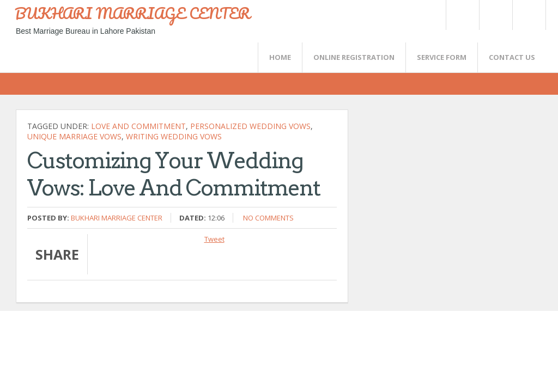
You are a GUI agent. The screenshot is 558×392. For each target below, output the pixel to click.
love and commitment (138, 126)
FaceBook (527, 15)
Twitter (462, 15)
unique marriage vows (74, 136)
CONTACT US (512, 57)
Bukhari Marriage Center (117, 218)
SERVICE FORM (442, 57)
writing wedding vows (174, 136)
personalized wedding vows (250, 126)
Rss (495, 15)
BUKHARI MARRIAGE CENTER (132, 13)
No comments (268, 218)
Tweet (214, 239)
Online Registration (354, 57)
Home (280, 57)
